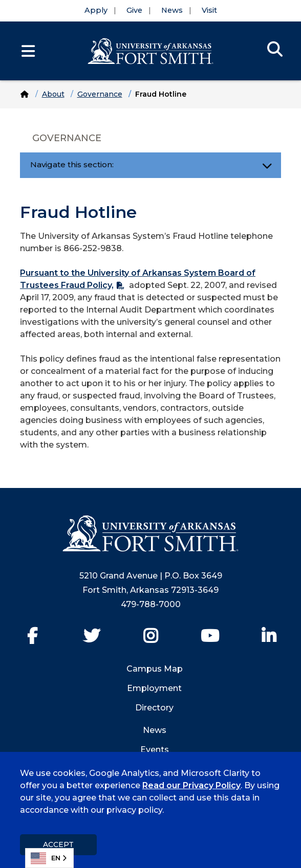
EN (46, 858)
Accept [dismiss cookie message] (58, 844)
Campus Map (155, 669)
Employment (154, 688)
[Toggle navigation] (267, 165)
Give (134, 10)
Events (155, 750)
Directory (154, 708)
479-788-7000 (151, 604)
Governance (100, 94)
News (172, 10)
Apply (96, 10)
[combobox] (49, 858)
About (53, 94)
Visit (209, 10)
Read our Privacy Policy (191, 785)
